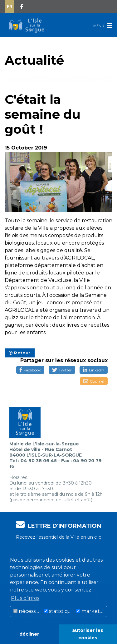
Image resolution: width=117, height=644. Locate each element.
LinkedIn (94, 370)
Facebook (30, 370)
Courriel (94, 381)
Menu (103, 26)
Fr (10, 6)
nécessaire (28, 611)
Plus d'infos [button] (25, 598)
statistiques (59, 611)
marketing (91, 611)
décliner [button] (29, 634)
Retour (20, 353)
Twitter (62, 370)
